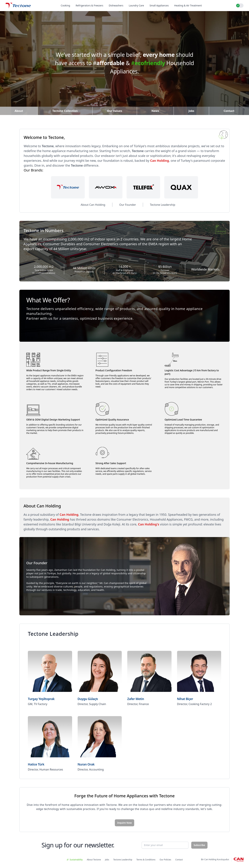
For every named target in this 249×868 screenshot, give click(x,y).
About (19, 111)
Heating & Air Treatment (188, 5)
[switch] (240, 6)
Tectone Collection (65, 111)
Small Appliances (159, 5)
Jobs (191, 111)
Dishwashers (116, 5)
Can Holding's (149, 524)
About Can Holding (93, 205)
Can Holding (160, 161)
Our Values (115, 111)
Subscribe (199, 845)
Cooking (65, 5)
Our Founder (128, 205)
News (155, 111)
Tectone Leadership (163, 205)
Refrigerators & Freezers (89, 5)
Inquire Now (124, 823)
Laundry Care (136, 5)
